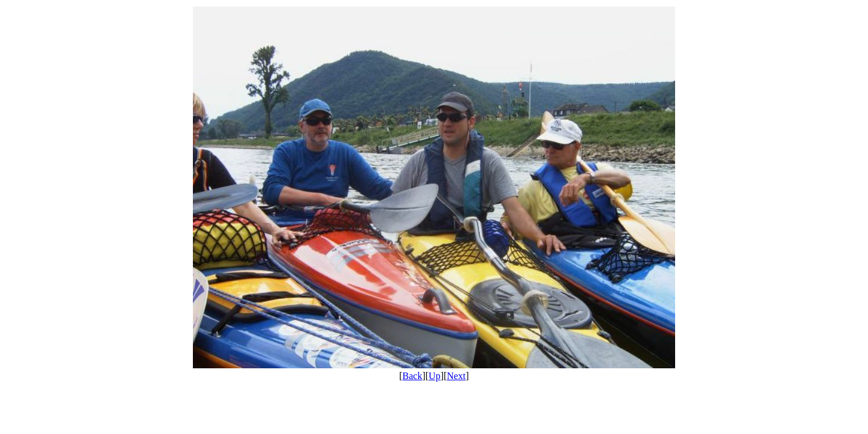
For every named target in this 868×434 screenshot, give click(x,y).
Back (413, 376)
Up (435, 376)
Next (456, 376)
